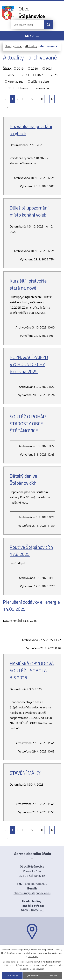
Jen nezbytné (33, 976)
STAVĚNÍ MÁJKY (25, 773)
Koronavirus (15, 82)
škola (25, 88)
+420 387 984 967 (35, 884)
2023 (25, 75)
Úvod (8, 46)
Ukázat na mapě (32, 947)
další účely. (33, 956)
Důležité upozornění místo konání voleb (29, 211)
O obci (18, 46)
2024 (40, 75)
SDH (11, 88)
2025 (54, 75)
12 (52, 99)
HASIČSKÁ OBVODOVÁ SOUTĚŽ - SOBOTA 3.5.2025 (32, 670)
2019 (20, 68)
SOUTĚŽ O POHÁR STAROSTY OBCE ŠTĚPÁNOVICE (28, 424)
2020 (34, 68)
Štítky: (7, 68)
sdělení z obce (40, 82)
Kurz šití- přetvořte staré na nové (28, 284)
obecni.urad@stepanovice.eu (32, 893)
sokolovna (42, 88)
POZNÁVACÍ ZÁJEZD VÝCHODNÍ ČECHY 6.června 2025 (29, 364)
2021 (49, 68)
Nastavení (53, 976)
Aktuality (31, 46)
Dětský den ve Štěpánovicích (23, 479)
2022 (11, 75)
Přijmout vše (12, 976)
